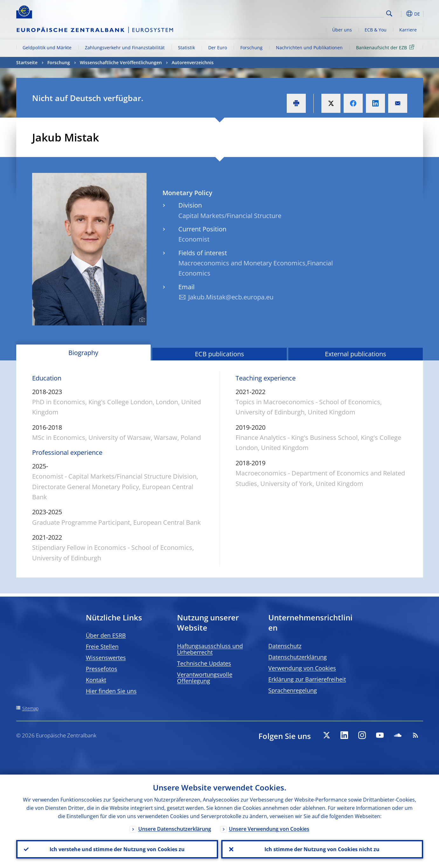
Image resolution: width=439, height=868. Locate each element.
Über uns (342, 30)
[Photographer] (141, 320)
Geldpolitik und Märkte (47, 48)
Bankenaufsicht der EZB (386, 47)
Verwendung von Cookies (302, 668)
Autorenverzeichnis (193, 62)
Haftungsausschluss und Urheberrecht (210, 649)
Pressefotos (102, 669)
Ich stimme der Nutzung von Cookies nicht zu (322, 849)
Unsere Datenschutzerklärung (175, 829)
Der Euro (218, 48)
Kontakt (96, 680)
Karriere (408, 30)
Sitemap (30, 708)
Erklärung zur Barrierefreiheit (307, 679)
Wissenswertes (106, 658)
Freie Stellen (102, 646)
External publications (356, 354)
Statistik (186, 48)
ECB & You (376, 30)
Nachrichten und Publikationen (309, 48)
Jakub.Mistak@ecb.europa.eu (231, 297)
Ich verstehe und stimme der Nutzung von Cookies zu (117, 849)
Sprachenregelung (293, 690)
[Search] (352, 13)
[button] (401, 14)
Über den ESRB (106, 635)
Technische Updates (204, 663)
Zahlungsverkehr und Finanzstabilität (125, 48)
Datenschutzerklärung (298, 657)
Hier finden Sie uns (111, 691)
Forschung (251, 48)
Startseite (27, 62)
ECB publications (220, 354)
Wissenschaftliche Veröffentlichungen (121, 62)
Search (389, 14)
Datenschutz (285, 646)
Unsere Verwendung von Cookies (269, 829)
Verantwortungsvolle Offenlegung (205, 678)
